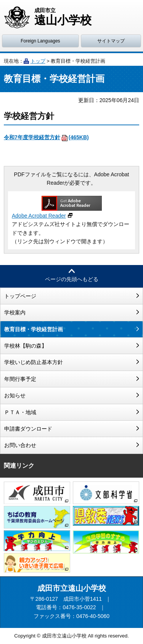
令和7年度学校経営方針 (46, 137)
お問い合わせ (20, 445)
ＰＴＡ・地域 (20, 412)
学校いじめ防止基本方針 (34, 362)
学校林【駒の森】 (26, 346)
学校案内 (15, 312)
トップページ (20, 296)
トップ (38, 61)
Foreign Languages (40, 41)
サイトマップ (111, 41)
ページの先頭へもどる (72, 279)
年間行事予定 (20, 379)
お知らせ (15, 395)
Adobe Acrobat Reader (39, 216)
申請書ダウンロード (28, 429)
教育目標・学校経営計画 (34, 329)
